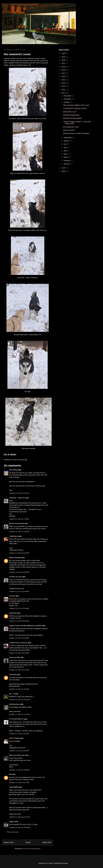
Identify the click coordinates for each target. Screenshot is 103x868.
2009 (64, 171)
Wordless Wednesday (71, 115)
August (66, 141)
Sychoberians (14, 704)
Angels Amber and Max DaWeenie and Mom (25, 626)
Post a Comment (13, 832)
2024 (64, 57)
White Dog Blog (15, 558)
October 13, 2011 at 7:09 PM (19, 770)
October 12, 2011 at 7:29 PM (19, 519)
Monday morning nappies (73, 118)
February (67, 161)
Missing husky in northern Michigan (76, 133)
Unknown (13, 613)
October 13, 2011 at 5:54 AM (19, 621)
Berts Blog (13, 470)
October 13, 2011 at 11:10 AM (20, 714)
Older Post (47, 842)
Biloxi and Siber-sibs (17, 755)
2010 (64, 168)
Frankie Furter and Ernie (18, 643)
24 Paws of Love (15, 577)
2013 (64, 86)
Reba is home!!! (69, 130)
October (67, 102)
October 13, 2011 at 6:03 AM (19, 638)
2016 (64, 76)
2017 (64, 73)
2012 (64, 90)
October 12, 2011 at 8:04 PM (19, 553)
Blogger (65, 863)
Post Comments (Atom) (32, 849)
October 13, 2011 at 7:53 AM (19, 689)
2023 (64, 60)
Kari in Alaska (14, 738)
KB (10, 774)
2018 (64, 70)
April (65, 154)
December (68, 96)
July (65, 144)
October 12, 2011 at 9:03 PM (19, 572)
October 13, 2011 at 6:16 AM (19, 653)
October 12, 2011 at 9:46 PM (19, 591)
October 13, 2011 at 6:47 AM (19, 670)
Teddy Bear (13, 536)
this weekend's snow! (71, 127)
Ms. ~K (12, 694)
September (68, 138)
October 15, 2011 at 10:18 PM (20, 827)
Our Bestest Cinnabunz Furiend (75, 108)
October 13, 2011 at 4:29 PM (19, 751)
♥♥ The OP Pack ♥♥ (16, 719)
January (67, 164)
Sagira (12, 822)
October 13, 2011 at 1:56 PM (19, 734)
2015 (64, 80)
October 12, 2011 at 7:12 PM (19, 493)
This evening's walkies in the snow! (76, 105)
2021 (64, 63)
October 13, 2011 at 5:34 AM (19, 608)
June (66, 147)
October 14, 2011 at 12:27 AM (20, 817)
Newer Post (9, 842)
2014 (64, 83)
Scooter (12, 596)
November (68, 99)
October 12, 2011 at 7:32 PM (19, 532)
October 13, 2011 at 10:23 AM (20, 700)
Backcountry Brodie (17, 523)
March (66, 157)
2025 (64, 53)
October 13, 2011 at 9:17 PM (19, 783)
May (65, 151)
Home (28, 842)
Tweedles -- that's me (17, 498)
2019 (64, 67)
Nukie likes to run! (70, 112)
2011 (64, 93)
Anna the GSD (14, 657)
